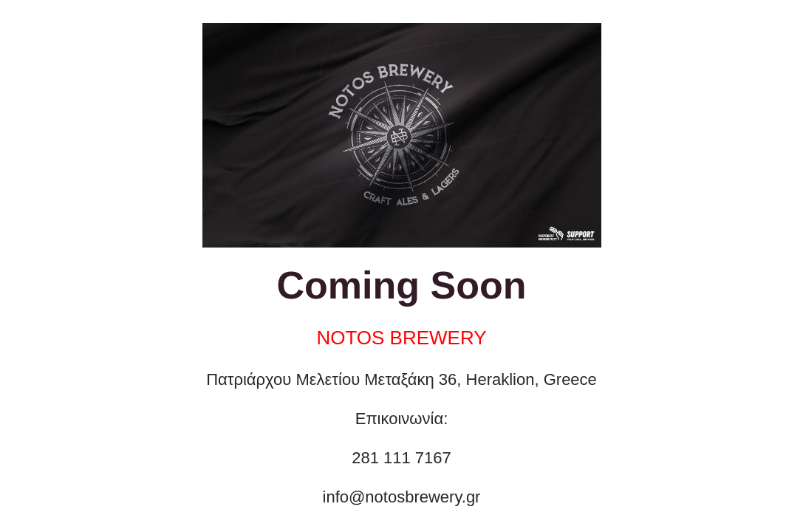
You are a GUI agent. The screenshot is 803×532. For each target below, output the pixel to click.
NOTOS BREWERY (401, 338)
